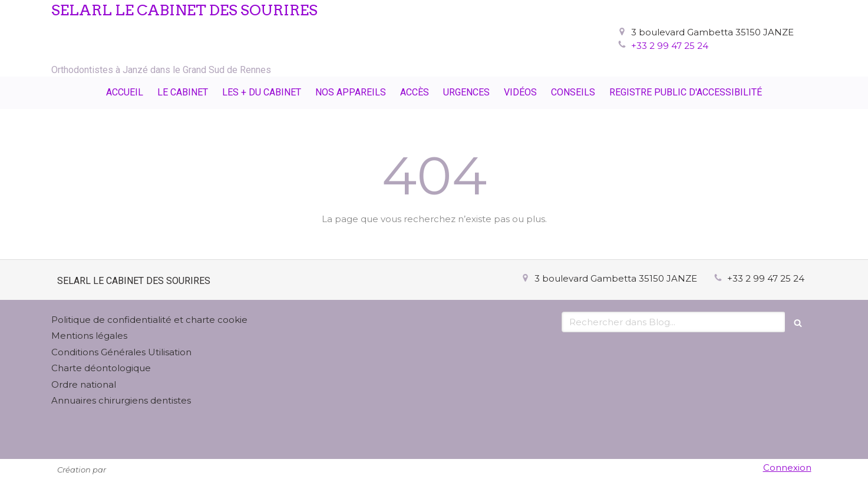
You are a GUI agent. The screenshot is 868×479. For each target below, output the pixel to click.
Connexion (787, 468)
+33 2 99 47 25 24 (670, 46)
